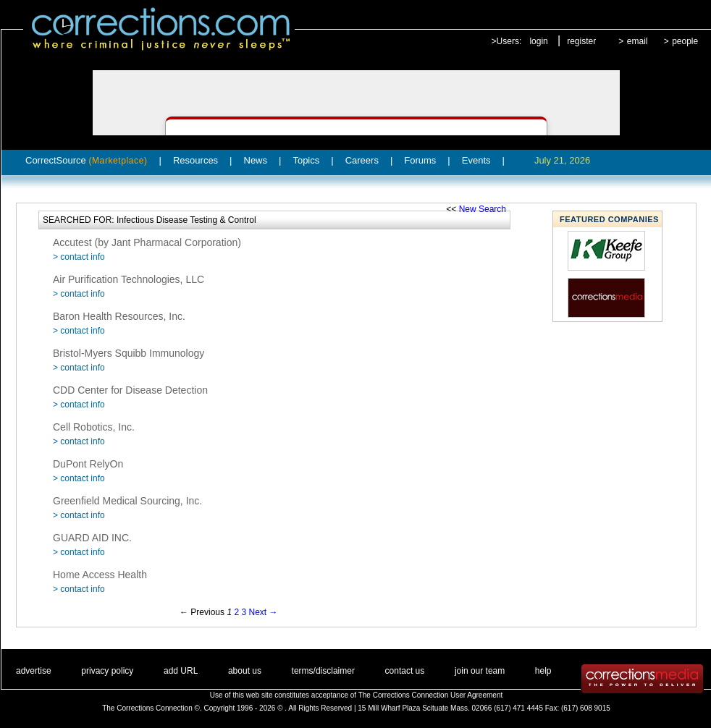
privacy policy (107, 671)
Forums (420, 160)
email (638, 41)
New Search (483, 209)
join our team (480, 671)
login (538, 41)
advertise (34, 671)
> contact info (79, 257)
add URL (181, 671)
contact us (405, 671)
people (685, 41)
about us (245, 671)
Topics (306, 160)
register (581, 41)
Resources (195, 160)
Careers (362, 160)
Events (476, 160)
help (543, 671)
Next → (263, 612)
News (256, 160)
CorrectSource (87, 160)
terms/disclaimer (323, 671)
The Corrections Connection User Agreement (431, 695)
